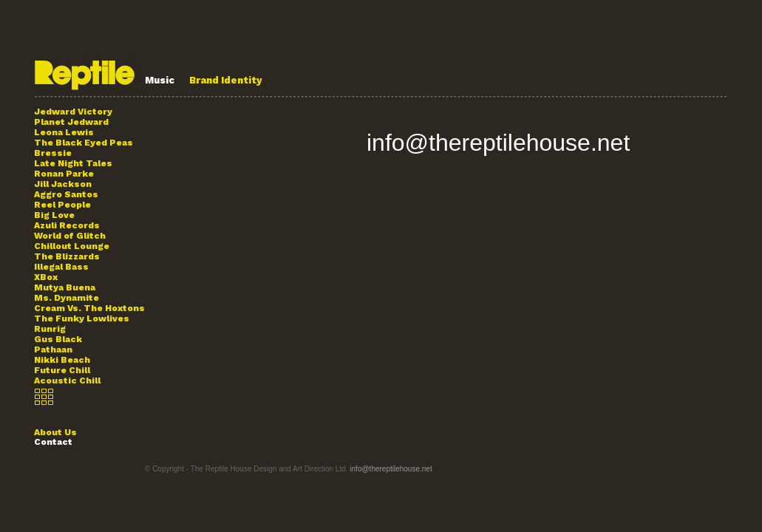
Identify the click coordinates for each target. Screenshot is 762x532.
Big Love (54, 215)
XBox (46, 277)
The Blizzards (67, 256)
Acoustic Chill (67, 381)
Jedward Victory (73, 112)
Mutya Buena (65, 287)
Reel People (62, 205)
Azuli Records (67, 225)
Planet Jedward (71, 122)
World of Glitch (70, 236)
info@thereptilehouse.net (498, 143)
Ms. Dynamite (67, 298)
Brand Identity (226, 80)
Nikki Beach (62, 360)
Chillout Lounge (72, 246)
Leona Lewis (64, 132)
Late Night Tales (73, 163)
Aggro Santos (66, 194)
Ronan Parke (64, 174)
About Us (55, 432)
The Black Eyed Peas (84, 143)
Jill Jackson (63, 184)
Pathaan (53, 349)
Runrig (50, 329)
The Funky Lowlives (82, 318)
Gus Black (58, 339)
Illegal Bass (61, 267)
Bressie (53, 153)
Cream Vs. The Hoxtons (89, 308)
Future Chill (62, 370)
